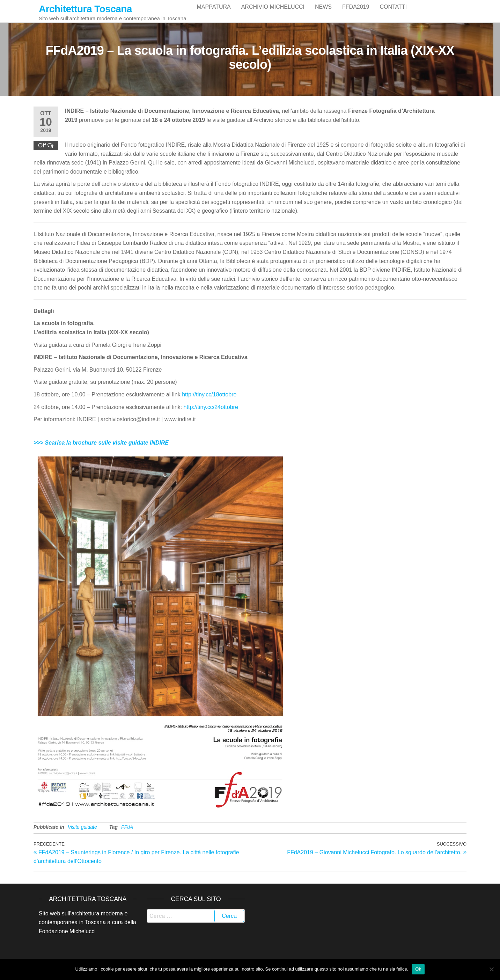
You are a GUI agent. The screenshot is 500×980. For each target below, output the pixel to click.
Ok (418, 969)
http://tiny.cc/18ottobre (209, 400)
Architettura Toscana (85, 9)
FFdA (127, 833)
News (323, 14)
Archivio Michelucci (273, 14)
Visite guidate (82, 833)
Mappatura (214, 14)
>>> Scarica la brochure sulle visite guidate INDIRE (101, 448)
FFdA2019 (356, 14)
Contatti (393, 14)
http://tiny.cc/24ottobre (211, 413)
